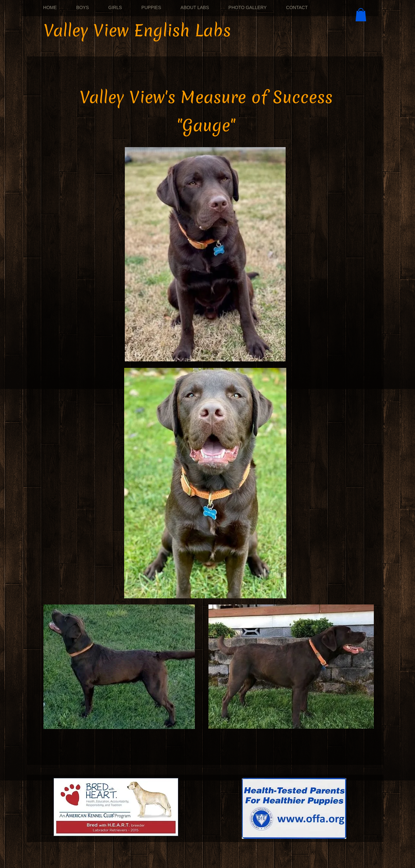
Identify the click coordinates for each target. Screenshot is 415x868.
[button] (361, 15)
